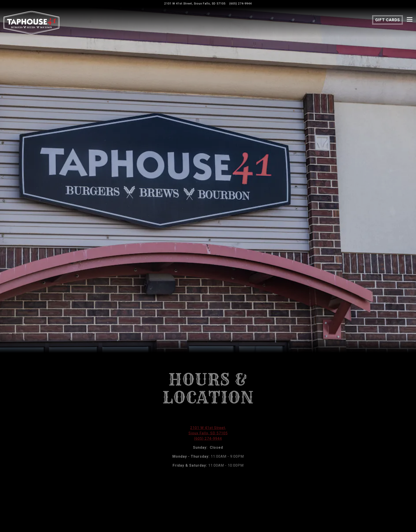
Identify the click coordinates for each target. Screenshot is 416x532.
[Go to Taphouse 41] (195, 3)
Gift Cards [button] (388, 20)
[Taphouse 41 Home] (31, 22)
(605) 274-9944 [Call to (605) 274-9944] (240, 3)
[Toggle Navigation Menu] (410, 19)
